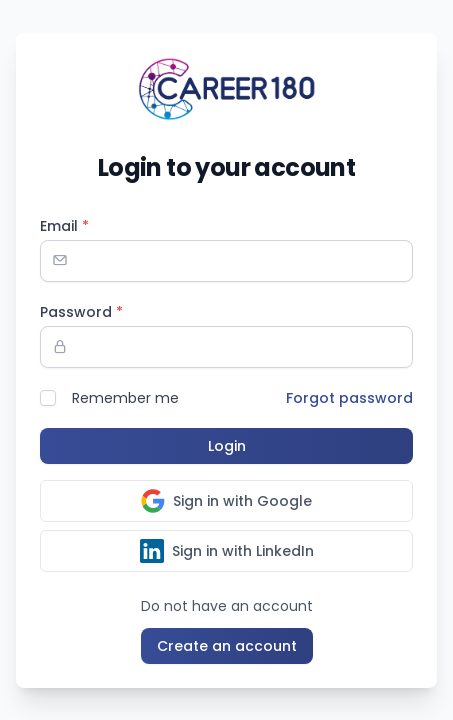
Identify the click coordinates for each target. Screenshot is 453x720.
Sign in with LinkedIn (227, 551)
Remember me (125, 398)
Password (81, 312)
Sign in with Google (226, 501)
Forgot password (349, 398)
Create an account (227, 646)
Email (64, 226)
